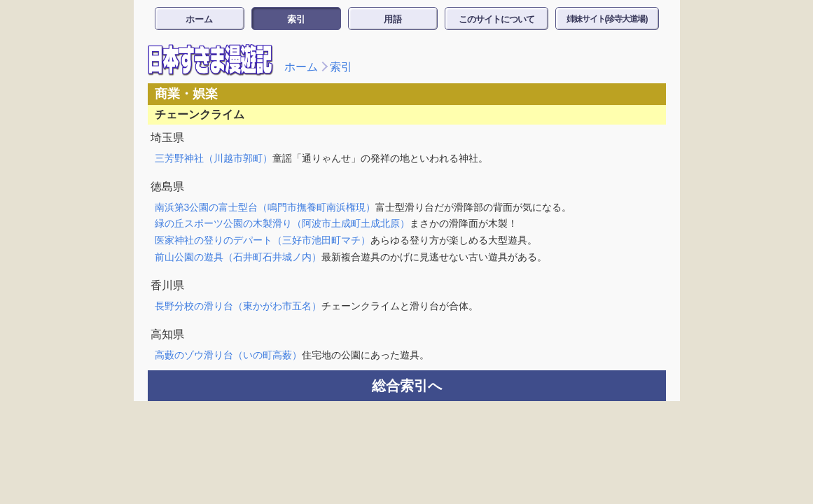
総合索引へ (407, 386)
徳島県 (167, 187)
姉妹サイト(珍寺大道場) (607, 19)
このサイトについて (496, 19)
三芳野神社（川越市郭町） (214, 158)
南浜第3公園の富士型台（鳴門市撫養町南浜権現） (265, 207)
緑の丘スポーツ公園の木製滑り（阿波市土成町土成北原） (282, 223)
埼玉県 (167, 138)
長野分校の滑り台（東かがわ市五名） (238, 306)
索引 (296, 19)
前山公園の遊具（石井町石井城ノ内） (238, 257)
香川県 (167, 285)
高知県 (167, 334)
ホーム (199, 19)
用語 (393, 19)
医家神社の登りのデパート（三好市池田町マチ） (263, 240)
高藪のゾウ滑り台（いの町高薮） (228, 355)
